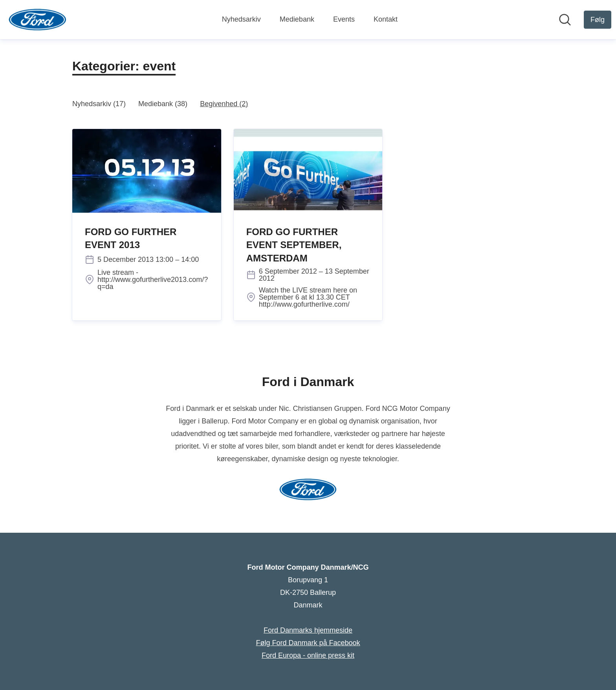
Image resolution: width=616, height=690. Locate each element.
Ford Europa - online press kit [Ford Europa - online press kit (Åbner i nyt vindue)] (308, 655)
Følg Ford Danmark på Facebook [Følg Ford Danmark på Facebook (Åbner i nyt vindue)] (308, 643)
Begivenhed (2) (224, 104)
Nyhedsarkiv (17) (99, 104)
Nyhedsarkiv (241, 19)
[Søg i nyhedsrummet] (565, 20)
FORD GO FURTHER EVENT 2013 (131, 238)
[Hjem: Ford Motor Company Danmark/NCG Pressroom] (38, 20)
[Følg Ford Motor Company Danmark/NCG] (598, 20)
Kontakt (386, 19)
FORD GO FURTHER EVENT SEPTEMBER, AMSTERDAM (294, 245)
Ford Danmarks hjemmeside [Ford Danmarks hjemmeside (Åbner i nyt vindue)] (308, 630)
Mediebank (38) (163, 104)
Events (344, 19)
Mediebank (297, 19)
